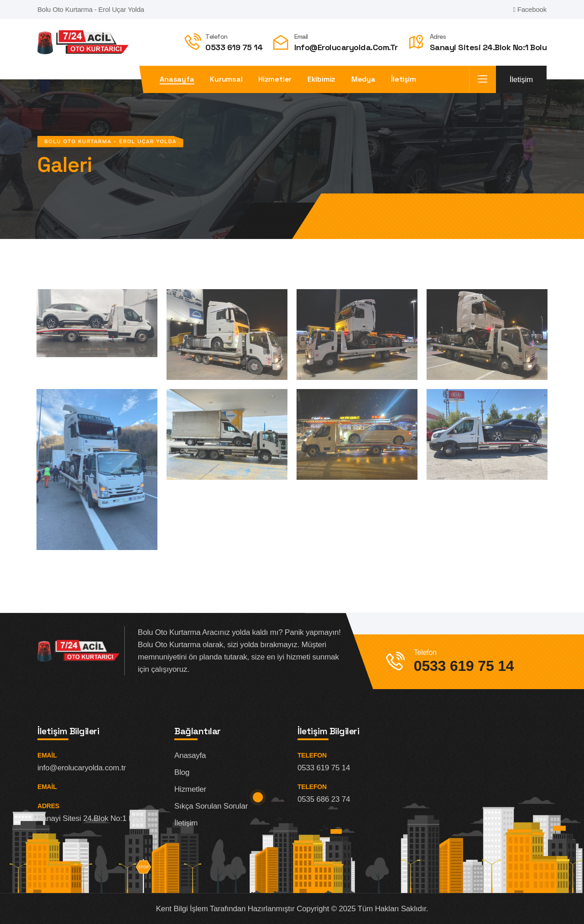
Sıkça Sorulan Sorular (211, 806)
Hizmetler (275, 79)
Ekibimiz (321, 79)
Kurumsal (226, 79)
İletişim (403, 79)
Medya (363, 79)
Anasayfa (177, 79)
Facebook (530, 9)
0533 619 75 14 (234, 47)
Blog (182, 772)
